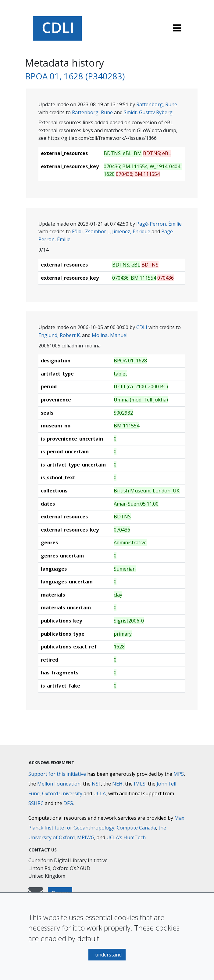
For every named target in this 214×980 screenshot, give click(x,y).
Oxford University (62, 793)
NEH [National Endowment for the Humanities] (117, 784)
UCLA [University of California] (100, 793)
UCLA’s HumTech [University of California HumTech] (126, 837)
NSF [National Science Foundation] (96, 784)
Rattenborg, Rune (157, 104)
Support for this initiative (57, 774)
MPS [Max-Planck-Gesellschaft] (179, 774)
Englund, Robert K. (60, 335)
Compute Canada (136, 828)
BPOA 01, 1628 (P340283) (75, 76)
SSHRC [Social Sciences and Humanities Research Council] (36, 803)
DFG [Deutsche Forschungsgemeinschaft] (68, 803)
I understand (107, 955)
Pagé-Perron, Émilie (159, 224)
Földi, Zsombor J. (91, 231)
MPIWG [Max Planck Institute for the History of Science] (86, 837)
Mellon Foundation (59, 784)
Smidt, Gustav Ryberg (148, 112)
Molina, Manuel (110, 335)
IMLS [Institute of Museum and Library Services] (140, 784)
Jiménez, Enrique (131, 231)
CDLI (142, 327)
